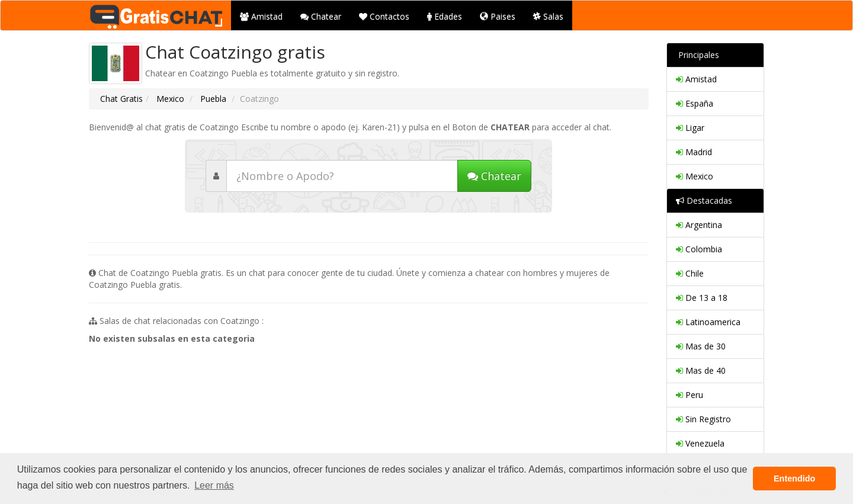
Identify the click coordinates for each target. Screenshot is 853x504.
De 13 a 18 (702, 298)
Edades (445, 16)
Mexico (169, 99)
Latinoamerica (708, 322)
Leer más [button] (214, 485)
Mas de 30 (701, 346)
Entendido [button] (794, 479)
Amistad (261, 16)
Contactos (384, 16)
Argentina (699, 225)
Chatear (321, 16)
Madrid (694, 152)
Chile (690, 273)
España (695, 103)
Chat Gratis (121, 99)
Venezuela (700, 443)
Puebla (212, 99)
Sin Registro (703, 419)
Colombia (699, 249)
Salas (548, 16)
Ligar (690, 128)
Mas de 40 (701, 370)
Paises (498, 16)
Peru (690, 395)
